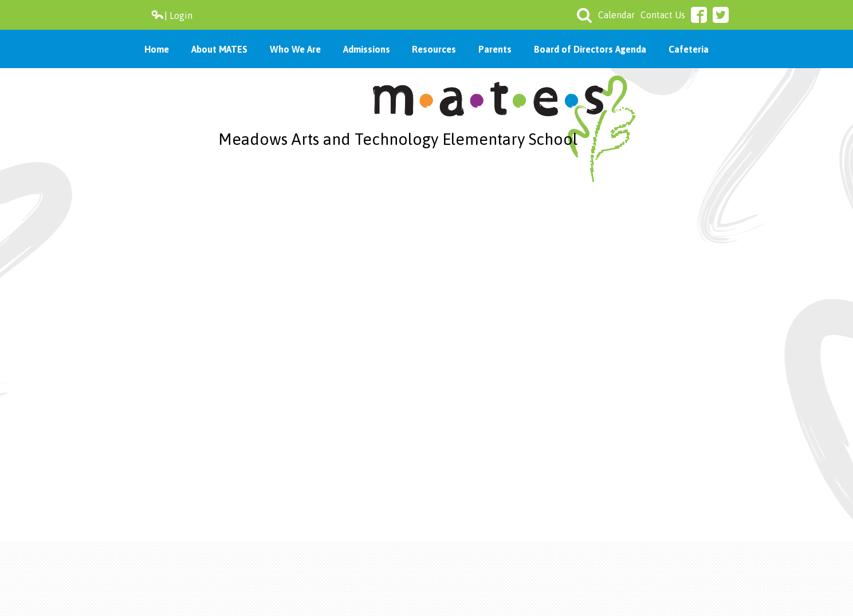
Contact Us (663, 15)
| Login (172, 15)
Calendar (616, 15)
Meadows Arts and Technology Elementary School (398, 139)
